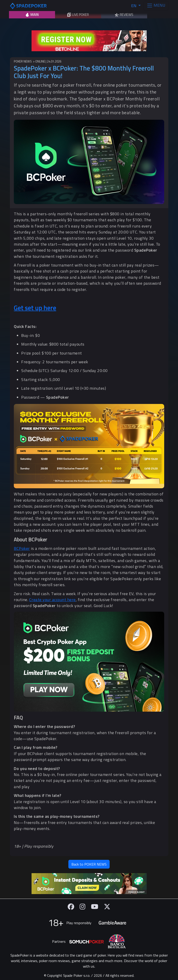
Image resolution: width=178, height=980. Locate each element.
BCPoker (22, 548)
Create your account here (53, 600)
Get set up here (35, 308)
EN (134, 6)
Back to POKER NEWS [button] (89, 864)
